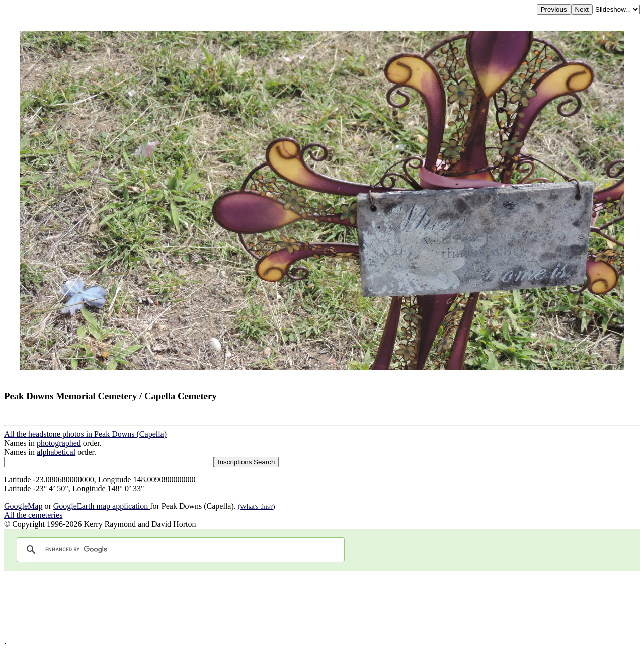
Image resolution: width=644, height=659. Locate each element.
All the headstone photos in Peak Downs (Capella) (85, 434)
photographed (59, 443)
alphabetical (56, 452)
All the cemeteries (33, 515)
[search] (179, 550)
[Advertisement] (306, 606)
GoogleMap (23, 506)
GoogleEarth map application (102, 506)
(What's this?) (257, 506)
